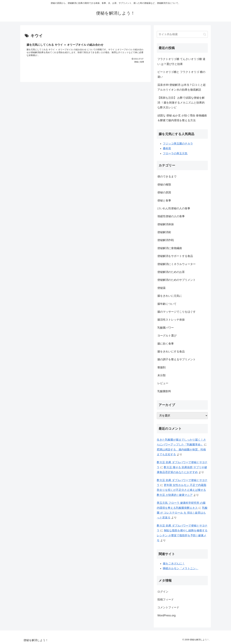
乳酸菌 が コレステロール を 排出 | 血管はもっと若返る (182, 513)
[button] (205, 34)
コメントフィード (168, 607)
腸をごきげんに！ (174, 564)
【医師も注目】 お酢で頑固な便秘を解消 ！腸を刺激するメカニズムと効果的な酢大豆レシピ (181, 103)
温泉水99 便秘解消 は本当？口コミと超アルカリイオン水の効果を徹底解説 (182, 87)
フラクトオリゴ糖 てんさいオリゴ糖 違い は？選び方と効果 (181, 61)
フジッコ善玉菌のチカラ (178, 144)
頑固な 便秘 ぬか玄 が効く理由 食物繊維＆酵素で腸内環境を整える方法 (182, 118)
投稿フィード (166, 600)
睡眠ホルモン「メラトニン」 (181, 568)
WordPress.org (166, 615)
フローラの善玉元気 (175, 153)
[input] (182, 34)
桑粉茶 (167, 148)
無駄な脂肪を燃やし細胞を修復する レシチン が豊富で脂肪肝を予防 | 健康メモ (182, 535)
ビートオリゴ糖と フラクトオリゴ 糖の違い (181, 74)
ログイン (163, 592)
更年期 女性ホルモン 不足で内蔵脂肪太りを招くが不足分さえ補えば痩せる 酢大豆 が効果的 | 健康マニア (182, 490)
